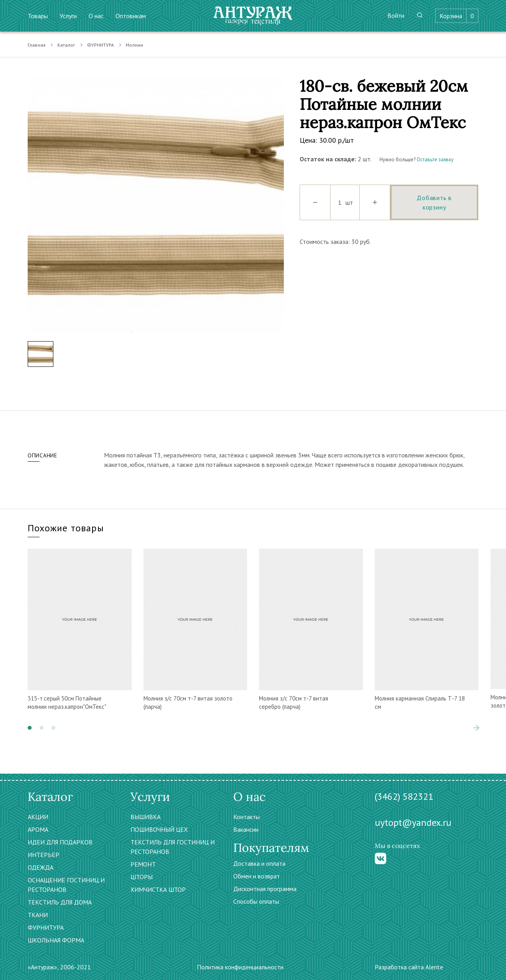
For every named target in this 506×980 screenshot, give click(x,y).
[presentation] (476, 728)
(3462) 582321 (404, 796)
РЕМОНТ (143, 864)
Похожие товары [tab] (66, 528)
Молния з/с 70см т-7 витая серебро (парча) (294, 702)
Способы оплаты (256, 901)
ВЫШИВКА (145, 817)
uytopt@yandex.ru (413, 822)
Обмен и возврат (257, 876)
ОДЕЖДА (41, 867)
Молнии (134, 45)
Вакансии (246, 829)
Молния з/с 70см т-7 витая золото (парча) (188, 702)
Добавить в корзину (434, 202)
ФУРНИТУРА (100, 45)
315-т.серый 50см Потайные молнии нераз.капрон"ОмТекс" (67, 702)
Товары (38, 16)
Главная (37, 45)
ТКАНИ (38, 915)
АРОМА (38, 829)
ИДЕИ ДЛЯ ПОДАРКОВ (60, 842)
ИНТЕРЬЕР (43, 855)
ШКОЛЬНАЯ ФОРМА (56, 940)
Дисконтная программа (265, 889)
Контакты (246, 817)
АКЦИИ (38, 817)
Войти (396, 15)
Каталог (66, 45)
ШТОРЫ (142, 877)
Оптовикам (131, 16)
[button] (30, 728)
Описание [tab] (42, 455)
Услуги (68, 16)
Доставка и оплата (259, 863)
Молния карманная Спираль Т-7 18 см (420, 702)
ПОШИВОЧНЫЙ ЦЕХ (159, 829)
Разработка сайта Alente (409, 967)
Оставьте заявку (435, 160)
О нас (96, 16)
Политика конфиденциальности (240, 967)
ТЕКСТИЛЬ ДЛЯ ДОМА (60, 902)
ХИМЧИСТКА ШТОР (158, 889)
